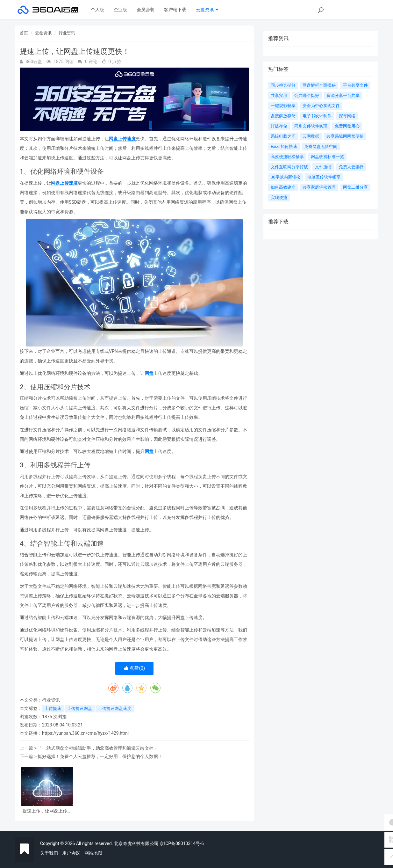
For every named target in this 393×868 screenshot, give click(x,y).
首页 (24, 33)
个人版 (97, 10)
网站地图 (93, 853)
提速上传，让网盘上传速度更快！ (47, 811)
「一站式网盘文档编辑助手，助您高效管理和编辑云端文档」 (98, 748)
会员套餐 (146, 10)
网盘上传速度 (122, 139)
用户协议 (71, 853)
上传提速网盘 (80, 708)
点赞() (135, 668)
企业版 (120, 10)
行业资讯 (67, 33)
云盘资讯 (207, 10)
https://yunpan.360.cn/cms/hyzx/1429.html (85, 733)
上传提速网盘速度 (115, 708)
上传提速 (53, 708)
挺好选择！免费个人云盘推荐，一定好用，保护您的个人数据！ (100, 756)
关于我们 (49, 853)
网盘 (149, 373)
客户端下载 (175, 10)
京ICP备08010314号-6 (182, 843)
